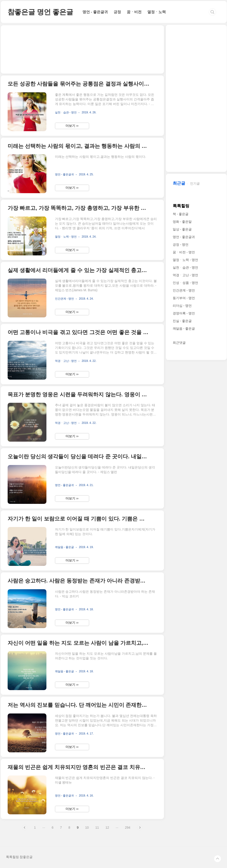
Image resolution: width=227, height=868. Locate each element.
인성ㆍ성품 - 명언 (185, 283)
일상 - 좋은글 (182, 229)
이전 (25, 828)
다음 (140, 828)
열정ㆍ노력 (157, 12)
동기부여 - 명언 (184, 298)
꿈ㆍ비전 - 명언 (184, 252)
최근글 (179, 183)
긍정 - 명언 (181, 245)
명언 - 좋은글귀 (95, 12)
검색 (212, 12)
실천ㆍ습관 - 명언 (185, 267)
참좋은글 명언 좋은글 (40, 12)
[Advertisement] (82, 49)
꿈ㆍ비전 (134, 12)
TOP (218, 859)
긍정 (117, 12)
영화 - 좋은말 (182, 222)
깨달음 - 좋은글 (184, 329)
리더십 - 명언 (182, 306)
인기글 (195, 183)
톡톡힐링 (181, 206)
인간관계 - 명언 (184, 290)
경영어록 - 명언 (184, 313)
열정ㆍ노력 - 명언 (185, 260)
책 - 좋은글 (181, 214)
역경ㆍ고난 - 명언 (185, 275)
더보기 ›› (72, 126)
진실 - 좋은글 (182, 321)
